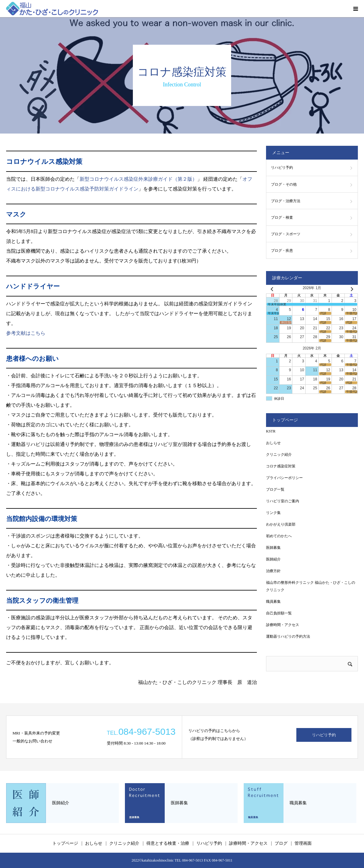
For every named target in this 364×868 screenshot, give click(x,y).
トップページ (65, 843)
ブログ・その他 (284, 184)
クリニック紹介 (279, 455)
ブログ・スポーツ (286, 234)
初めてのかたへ (279, 536)
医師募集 (273, 548)
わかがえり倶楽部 (281, 524)
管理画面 (303, 843)
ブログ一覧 (275, 489)
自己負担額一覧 (279, 613)
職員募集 (273, 602)
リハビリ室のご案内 (283, 501)
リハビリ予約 (282, 168)
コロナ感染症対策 (281, 466)
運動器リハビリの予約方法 (288, 636)
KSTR (271, 431)
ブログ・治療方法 (286, 201)
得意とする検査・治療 (168, 843)
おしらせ (273, 443)
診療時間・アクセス (283, 625)
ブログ (281, 843)
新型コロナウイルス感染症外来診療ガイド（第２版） (138, 179)
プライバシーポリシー (284, 478)
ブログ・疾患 (282, 251)
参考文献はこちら (26, 333)
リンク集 (273, 513)
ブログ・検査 (282, 217)
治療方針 (273, 571)
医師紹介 (273, 559)
